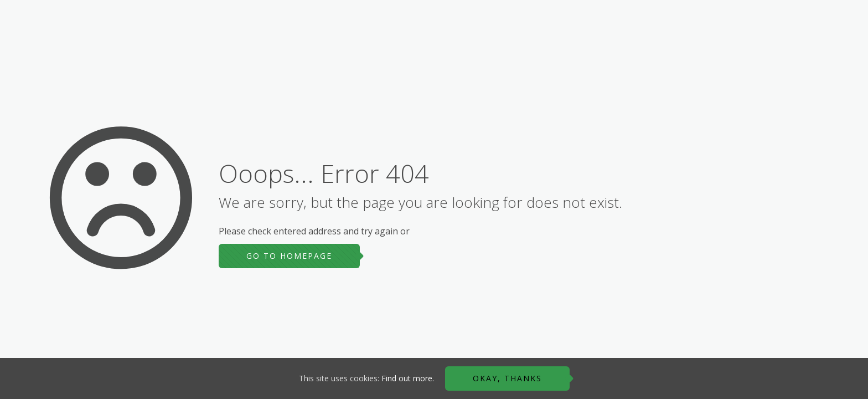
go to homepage (289, 256)
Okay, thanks (507, 378)
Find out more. (408, 378)
